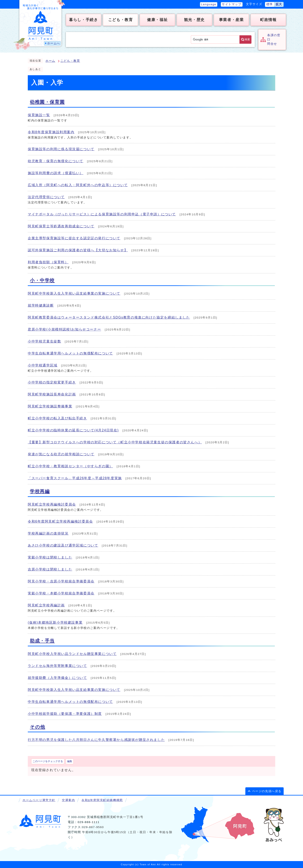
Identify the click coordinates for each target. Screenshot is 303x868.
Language (209, 4)
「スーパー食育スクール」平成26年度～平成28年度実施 (75, 478)
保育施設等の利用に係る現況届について (61, 149)
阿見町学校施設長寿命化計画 (52, 394)
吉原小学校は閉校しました (50, 569)
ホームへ (54, 43)
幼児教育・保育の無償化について (56, 161)
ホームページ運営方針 (39, 800)
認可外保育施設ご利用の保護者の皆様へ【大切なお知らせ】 (78, 250)
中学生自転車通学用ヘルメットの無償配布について (70, 353)
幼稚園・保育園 (47, 102)
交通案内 (68, 800)
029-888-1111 (89, 822)
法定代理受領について (46, 197)
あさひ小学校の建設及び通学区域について (63, 545)
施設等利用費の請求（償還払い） (56, 173)
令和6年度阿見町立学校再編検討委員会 (60, 521)
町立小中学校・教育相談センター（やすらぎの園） (70, 466)
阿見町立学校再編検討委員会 (52, 504)
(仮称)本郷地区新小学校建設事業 (55, 622)
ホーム (50, 61)
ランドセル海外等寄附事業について (57, 666)
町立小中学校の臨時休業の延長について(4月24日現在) (73, 430)
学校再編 (40, 491)
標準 (270, 4)
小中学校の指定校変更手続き (52, 382)
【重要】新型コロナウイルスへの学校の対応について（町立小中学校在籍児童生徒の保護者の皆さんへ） (115, 442)
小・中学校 (42, 280)
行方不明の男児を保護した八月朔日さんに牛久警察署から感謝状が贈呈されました (96, 740)
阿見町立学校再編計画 (46, 605)
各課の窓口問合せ (274, 40)
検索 (247, 39)
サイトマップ (232, 4)
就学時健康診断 (41, 305)
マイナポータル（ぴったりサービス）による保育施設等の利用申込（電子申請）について (102, 214)
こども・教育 (70, 61)
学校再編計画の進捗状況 (48, 533)
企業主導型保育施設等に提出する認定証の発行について (74, 238)
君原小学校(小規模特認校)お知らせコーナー (64, 329)
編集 (70, 761)
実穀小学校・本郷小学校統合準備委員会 (61, 593)
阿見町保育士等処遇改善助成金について (61, 226)
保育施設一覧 (39, 115)
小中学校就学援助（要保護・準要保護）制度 (65, 714)
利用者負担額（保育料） (48, 262)
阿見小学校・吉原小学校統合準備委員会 (61, 581)
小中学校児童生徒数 (44, 341)
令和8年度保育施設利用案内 (51, 132)
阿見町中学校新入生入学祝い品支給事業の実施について (74, 293)
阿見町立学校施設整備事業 (50, 406)
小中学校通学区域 (43, 365)
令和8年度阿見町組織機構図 (102, 800)
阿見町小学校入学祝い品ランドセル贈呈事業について (72, 654)
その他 (38, 727)
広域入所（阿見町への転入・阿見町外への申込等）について (78, 185)
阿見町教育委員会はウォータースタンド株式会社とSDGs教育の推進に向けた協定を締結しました (109, 317)
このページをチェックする (48, 761)
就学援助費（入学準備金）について (57, 678)
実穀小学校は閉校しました (50, 557)
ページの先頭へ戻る (267, 791)
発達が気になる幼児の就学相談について (61, 454)
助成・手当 (42, 641)
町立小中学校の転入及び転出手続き (57, 418)
